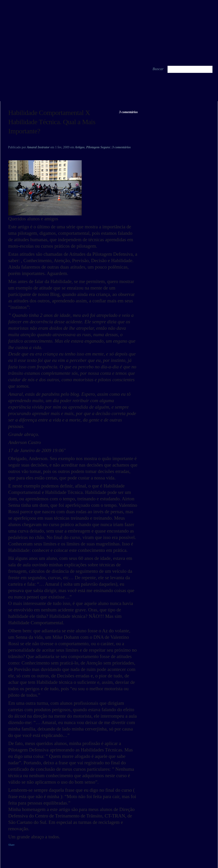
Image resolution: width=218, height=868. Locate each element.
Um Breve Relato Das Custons (200, 96)
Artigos (80, 147)
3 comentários (128, 112)
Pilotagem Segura (98, 147)
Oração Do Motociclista (22, 96)
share (60, 96)
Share (11, 845)
